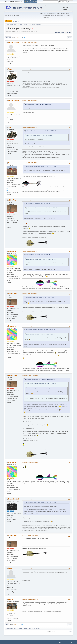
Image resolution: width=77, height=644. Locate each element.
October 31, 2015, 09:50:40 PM (29, 200)
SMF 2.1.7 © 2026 (8, 642)
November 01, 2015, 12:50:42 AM (30, 462)
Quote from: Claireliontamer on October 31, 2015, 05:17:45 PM (41, 166)
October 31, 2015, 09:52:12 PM (29, 251)
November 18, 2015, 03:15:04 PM (30, 599)
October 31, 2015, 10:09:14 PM (29, 294)
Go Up (7, 625)
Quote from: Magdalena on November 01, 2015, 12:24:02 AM (40, 379)
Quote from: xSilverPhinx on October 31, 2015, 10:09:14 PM (40, 330)
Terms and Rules (65, 642)
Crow (10, 568)
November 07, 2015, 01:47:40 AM (30, 568)
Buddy (11, 599)
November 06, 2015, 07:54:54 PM (30, 536)
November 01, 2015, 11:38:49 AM (30, 499)
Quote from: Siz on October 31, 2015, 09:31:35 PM (38, 204)
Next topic (68, 33)
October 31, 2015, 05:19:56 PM (29, 69)
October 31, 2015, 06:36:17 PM (29, 127)
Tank (10, 69)
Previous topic (60, 33)
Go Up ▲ (71, 642)
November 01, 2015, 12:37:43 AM (30, 376)
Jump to (48, 632)
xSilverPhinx (13, 200)
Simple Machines (16, 642)
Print (70, 38)
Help (59, 642)
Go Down (8, 38)
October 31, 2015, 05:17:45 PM (29, 42)
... (21, 37)
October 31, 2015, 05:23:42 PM (29, 101)
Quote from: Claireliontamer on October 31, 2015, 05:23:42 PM (41, 131)
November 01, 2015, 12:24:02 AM (30, 326)
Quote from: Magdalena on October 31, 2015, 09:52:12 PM (40, 297)
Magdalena (12, 251)
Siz (9, 163)
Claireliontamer (14, 42)
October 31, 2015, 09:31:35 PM (29, 163)
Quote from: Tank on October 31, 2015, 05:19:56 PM (38, 104)
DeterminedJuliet (14, 499)
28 (23, 37)
